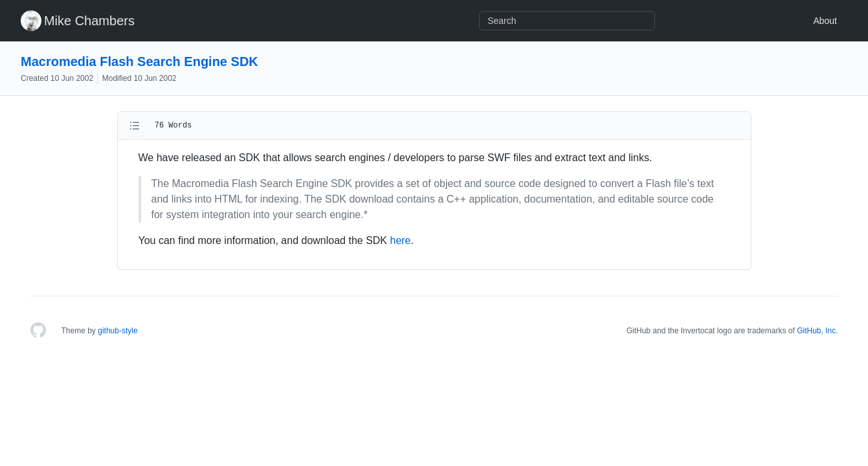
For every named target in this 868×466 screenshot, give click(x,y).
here (400, 240)
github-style (117, 331)
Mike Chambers (89, 21)
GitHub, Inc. (817, 331)
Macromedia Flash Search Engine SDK (139, 61)
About (825, 21)
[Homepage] (38, 331)
